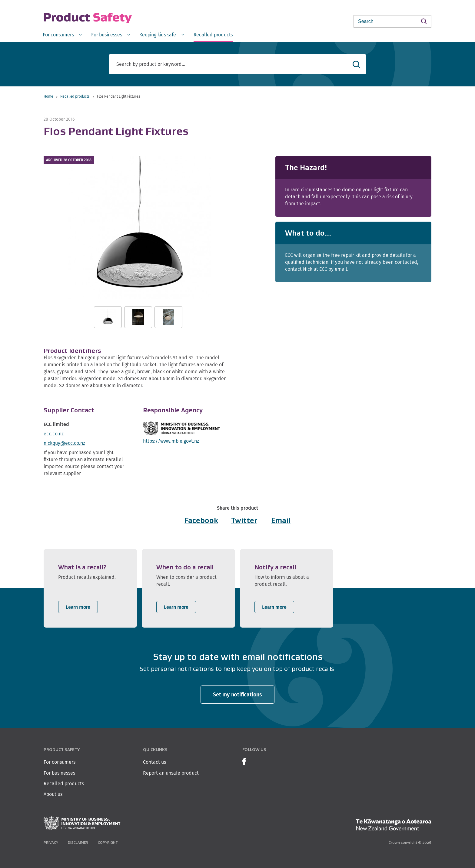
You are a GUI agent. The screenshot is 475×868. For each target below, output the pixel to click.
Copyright (108, 842)
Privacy (51, 842)
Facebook (201, 520)
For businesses (59, 773)
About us (53, 794)
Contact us (154, 762)
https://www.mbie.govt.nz (171, 441)
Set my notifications (237, 694)
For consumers (60, 762)
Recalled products (75, 96)
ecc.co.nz (54, 434)
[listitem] (90, 588)
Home (48, 96)
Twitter (244, 520)
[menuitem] (62, 34)
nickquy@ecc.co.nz (64, 443)
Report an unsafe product (171, 773)
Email (281, 520)
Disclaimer (78, 842)
